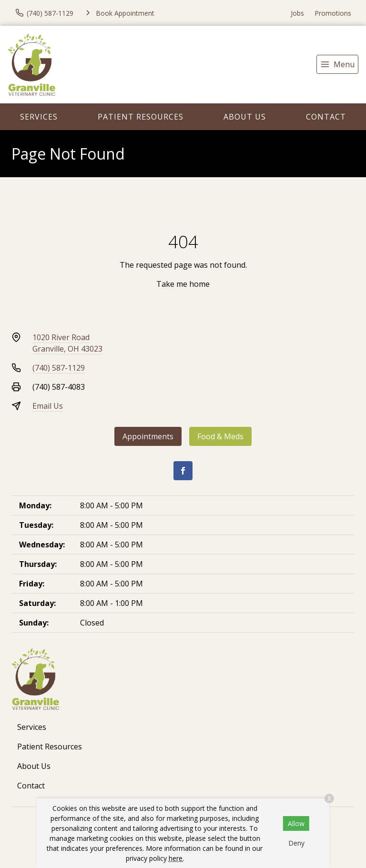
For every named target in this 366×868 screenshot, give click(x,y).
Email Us (48, 406)
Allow (296, 823)
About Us (245, 117)
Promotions (333, 13)
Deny (296, 843)
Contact (326, 117)
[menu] (337, 64)
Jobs (297, 13)
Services (39, 117)
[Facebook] (183, 471)
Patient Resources (141, 117)
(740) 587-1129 (59, 368)
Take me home (183, 284)
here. (176, 858)
